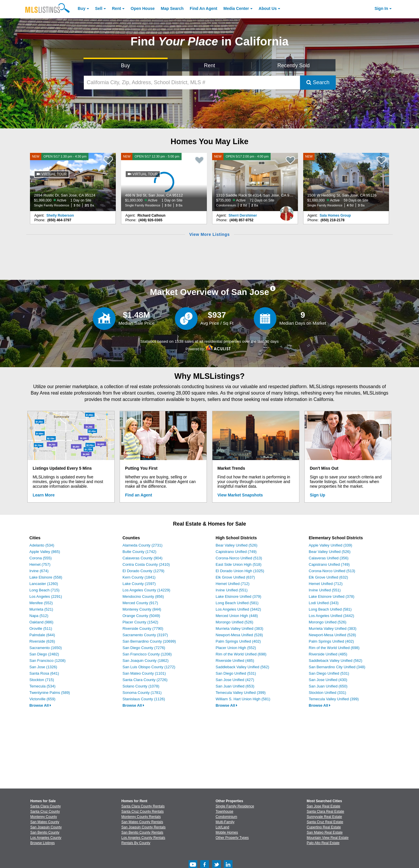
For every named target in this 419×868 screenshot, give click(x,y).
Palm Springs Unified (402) (238, 641)
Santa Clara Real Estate (325, 812)
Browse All (40, 705)
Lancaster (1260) (44, 584)
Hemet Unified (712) (232, 584)
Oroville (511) (41, 629)
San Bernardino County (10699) (149, 641)
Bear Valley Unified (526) (237, 545)
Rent (117, 8)
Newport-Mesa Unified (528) (239, 635)
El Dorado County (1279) (143, 571)
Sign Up (318, 495)
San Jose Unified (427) (235, 680)
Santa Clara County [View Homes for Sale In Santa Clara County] (46, 806)
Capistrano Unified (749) (236, 552)
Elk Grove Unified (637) (235, 577)
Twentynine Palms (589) (50, 693)
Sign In (381, 8)
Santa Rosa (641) (44, 673)
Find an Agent (139, 495)
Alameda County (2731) (142, 545)
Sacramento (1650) (46, 648)
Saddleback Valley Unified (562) (242, 667)
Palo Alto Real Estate (323, 843)
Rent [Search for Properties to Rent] (210, 66)
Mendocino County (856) (143, 596)
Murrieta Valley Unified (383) (239, 629)
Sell (99, 8)
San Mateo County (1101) (144, 673)
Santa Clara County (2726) (145, 680)
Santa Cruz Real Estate (325, 822)
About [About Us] (268, 8)
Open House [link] (143, 8)
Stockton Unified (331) (327, 693)
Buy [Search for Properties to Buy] (126, 66)
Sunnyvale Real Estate (324, 817)
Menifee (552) (41, 603)
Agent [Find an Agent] (204, 8)
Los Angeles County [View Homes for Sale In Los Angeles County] (46, 838)
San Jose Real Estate (323, 806)
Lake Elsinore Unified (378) (332, 596)
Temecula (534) (42, 686)
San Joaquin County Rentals (143, 827)
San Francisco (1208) (47, 661)
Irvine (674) (39, 571)
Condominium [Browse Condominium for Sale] (226, 817)
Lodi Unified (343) (324, 603)
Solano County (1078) (141, 686)
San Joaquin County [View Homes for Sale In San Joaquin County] (46, 827)
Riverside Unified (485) (235, 661)
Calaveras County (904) (142, 558)
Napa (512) (39, 616)
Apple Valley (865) (45, 552)
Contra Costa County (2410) (146, 564)
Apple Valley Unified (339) (330, 545)
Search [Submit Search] (318, 82)
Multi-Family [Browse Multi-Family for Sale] (225, 822)
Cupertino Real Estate (324, 827)
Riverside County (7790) (143, 629)
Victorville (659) (42, 699)
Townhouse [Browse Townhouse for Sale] (224, 812)
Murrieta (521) (41, 609)
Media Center (236, 8)
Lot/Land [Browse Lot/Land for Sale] (222, 827)
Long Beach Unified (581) (237, 603)
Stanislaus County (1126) (144, 699)
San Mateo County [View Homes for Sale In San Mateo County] (45, 822)
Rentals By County (136, 843)
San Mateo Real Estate (325, 832)
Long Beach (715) (44, 590)
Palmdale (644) (42, 635)
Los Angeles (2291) (46, 596)
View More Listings (209, 234)
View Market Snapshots (240, 495)
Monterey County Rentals (141, 817)
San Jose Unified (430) (328, 680)
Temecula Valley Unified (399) (241, 693)
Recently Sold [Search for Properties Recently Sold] (293, 66)
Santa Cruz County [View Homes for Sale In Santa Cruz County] (45, 812)
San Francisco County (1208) (147, 654)
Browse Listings (42, 843)
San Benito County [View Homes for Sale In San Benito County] (45, 832)
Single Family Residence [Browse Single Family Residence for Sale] (235, 806)
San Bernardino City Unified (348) (337, 667)
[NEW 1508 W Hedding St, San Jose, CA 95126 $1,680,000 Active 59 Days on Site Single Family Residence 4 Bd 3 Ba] (346, 182)
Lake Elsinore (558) (46, 577)
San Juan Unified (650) (328, 686)
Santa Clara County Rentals (143, 806)
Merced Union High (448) (237, 616)
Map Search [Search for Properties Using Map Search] (172, 8)
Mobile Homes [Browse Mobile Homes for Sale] (227, 832)
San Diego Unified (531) (236, 673)
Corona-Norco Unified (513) (239, 558)
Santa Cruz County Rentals (142, 812)
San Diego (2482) (44, 654)
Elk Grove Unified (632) (328, 577)
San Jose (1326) (43, 667)
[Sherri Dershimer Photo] (287, 211)
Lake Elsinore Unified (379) (238, 596)
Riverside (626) (42, 641)
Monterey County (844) (142, 609)
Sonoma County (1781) (142, 693)
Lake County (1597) (139, 584)
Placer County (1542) (140, 622)
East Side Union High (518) (239, 564)
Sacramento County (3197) (145, 635)
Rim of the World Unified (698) (241, 654)
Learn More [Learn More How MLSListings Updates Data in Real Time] (44, 495)
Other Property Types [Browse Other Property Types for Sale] (232, 838)
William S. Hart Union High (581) (243, 699)
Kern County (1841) (139, 577)
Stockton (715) (42, 680)
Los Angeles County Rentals (143, 838)
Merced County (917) (140, 603)
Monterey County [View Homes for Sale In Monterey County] (44, 817)
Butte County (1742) (139, 552)
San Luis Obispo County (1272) (149, 667)
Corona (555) (41, 558)
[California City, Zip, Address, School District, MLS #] (192, 83)
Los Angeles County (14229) (146, 590)
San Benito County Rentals (142, 832)
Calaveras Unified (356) (329, 558)
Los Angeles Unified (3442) (238, 609)
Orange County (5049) (141, 616)
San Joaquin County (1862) (145, 661)
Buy (81, 8)
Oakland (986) (41, 622)
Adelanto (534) (42, 545)
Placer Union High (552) (236, 648)
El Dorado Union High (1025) (240, 571)
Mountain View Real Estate (328, 838)
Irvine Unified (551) (232, 590)
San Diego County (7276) (144, 648)
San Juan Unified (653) (235, 686)
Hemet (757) (40, 564)
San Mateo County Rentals (142, 822)
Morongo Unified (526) (234, 622)
